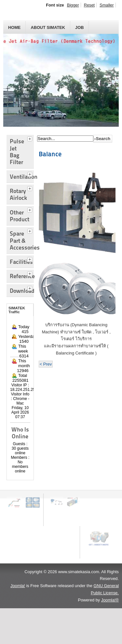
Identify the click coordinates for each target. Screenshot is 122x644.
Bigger (73, 5)
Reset (89, 5)
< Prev (46, 364)
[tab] (31, 138)
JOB (79, 27)
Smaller (107, 5)
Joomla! (18, 586)
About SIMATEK (48, 27)
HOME (14, 27)
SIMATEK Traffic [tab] (17, 310)
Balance (50, 154)
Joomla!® (110, 600)
